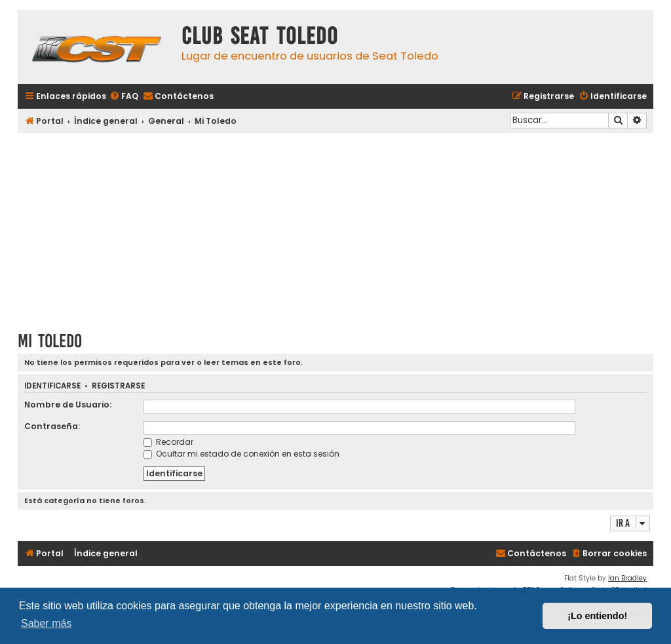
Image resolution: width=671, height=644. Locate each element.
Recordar (168, 442)
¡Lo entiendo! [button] (597, 616)
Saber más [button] (46, 623)
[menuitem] (124, 97)
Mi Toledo (50, 341)
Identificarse (52, 386)
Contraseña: (52, 426)
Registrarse (118, 386)
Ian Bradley (627, 578)
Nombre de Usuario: (68, 405)
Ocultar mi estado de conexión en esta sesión (241, 454)
